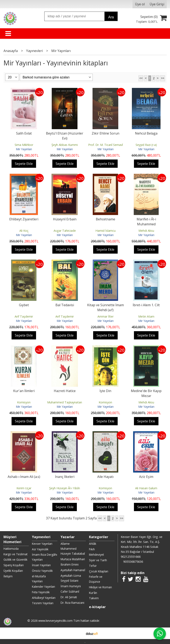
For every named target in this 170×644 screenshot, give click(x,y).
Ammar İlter (106, 316)
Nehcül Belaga (146, 133)
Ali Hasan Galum (146, 488)
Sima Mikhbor (24, 145)
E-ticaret (78, 633)
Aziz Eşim (146, 477)
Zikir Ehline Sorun (106, 133)
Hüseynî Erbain (65, 219)
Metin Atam (146, 316)
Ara (111, 17)
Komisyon (24, 402)
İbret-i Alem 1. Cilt (146, 305)
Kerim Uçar (24, 488)
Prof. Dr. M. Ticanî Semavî (106, 145)
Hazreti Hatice (65, 391)
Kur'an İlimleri (24, 391)
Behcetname (106, 219)
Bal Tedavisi (65, 305)
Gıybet (24, 305)
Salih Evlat (24, 133)
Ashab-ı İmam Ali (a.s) (24, 477)
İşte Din (105, 391)
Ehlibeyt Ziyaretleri (24, 219)
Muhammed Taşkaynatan (65, 402)
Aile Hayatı (105, 477)
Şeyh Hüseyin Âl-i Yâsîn (65, 488)
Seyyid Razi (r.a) (146, 145)
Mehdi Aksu (146, 231)
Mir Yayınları (24, 149)
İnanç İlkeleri (65, 477)
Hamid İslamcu (106, 231)
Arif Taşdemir (24, 316)
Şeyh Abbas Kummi (65, 145)
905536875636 (133, 562)
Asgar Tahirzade (65, 231)
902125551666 (131, 557)
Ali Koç (24, 231)
